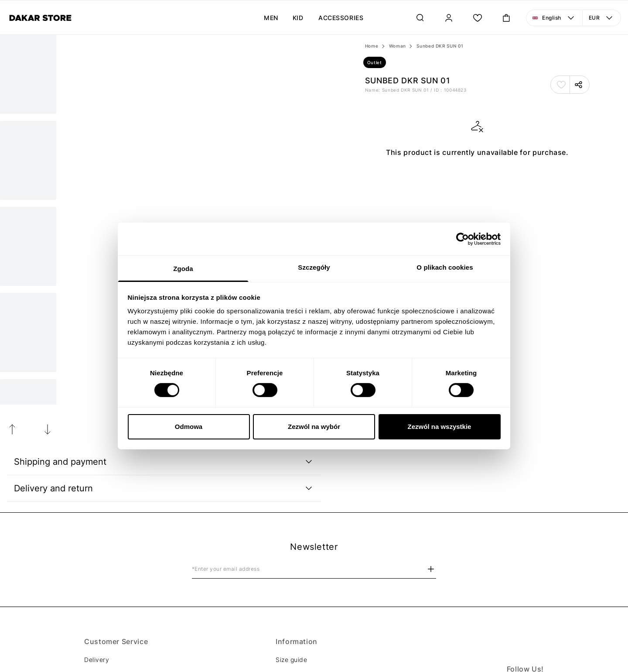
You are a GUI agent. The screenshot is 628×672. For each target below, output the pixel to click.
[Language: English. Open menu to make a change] (554, 18)
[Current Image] (28, 74)
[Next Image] (28, 160)
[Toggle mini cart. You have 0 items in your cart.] (506, 18)
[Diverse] (40, 18)
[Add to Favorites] (561, 85)
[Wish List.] (478, 18)
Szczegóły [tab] (314, 267)
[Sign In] (449, 18)
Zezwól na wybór (314, 427)
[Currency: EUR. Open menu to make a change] (602, 18)
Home (372, 46)
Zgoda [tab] (183, 269)
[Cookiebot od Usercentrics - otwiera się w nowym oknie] (462, 239)
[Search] (420, 18)
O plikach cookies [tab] (445, 267)
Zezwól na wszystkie (440, 427)
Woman (398, 46)
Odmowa (189, 427)
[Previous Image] (12, 429)
